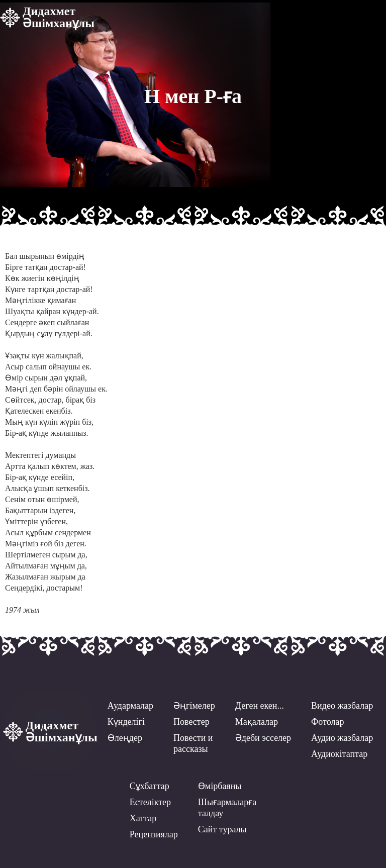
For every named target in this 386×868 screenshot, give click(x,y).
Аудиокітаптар (339, 754)
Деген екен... (260, 706)
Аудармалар (130, 706)
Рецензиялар (154, 834)
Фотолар (327, 722)
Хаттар (143, 818)
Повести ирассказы (193, 743)
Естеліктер (150, 802)
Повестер (191, 722)
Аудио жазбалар (342, 738)
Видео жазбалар (342, 706)
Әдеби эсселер (263, 738)
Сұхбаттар (150, 786)
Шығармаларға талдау (227, 808)
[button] (371, 16)
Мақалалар (257, 722)
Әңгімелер (194, 706)
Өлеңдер (125, 738)
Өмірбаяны (220, 786)
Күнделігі (126, 722)
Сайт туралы (222, 829)
